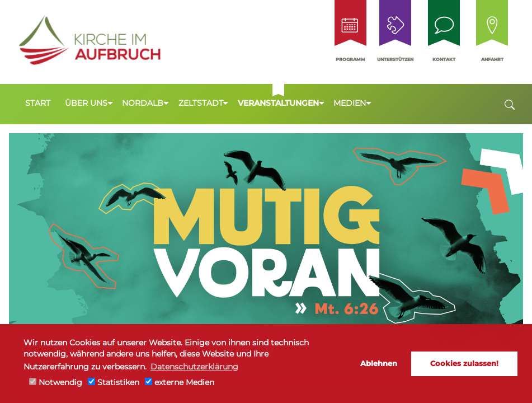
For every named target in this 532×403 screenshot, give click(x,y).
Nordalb (143, 103)
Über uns (86, 103)
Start (38, 103)
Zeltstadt (201, 103)
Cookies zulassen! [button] (464, 363)
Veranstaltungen (278, 103)
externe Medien (180, 382)
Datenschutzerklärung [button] (194, 367)
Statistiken (114, 382)
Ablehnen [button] (379, 363)
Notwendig (56, 382)
